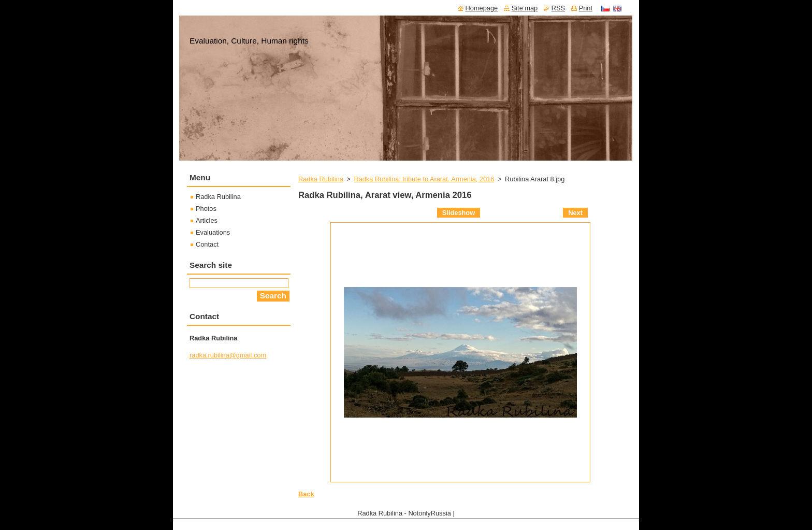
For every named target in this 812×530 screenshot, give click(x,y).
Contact (207, 244)
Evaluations (213, 232)
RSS (558, 8)
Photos (206, 209)
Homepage (482, 8)
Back (306, 494)
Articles (207, 220)
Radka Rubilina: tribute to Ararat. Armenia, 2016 (424, 179)
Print (586, 8)
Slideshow (459, 213)
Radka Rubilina (321, 179)
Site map (525, 8)
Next (575, 213)
